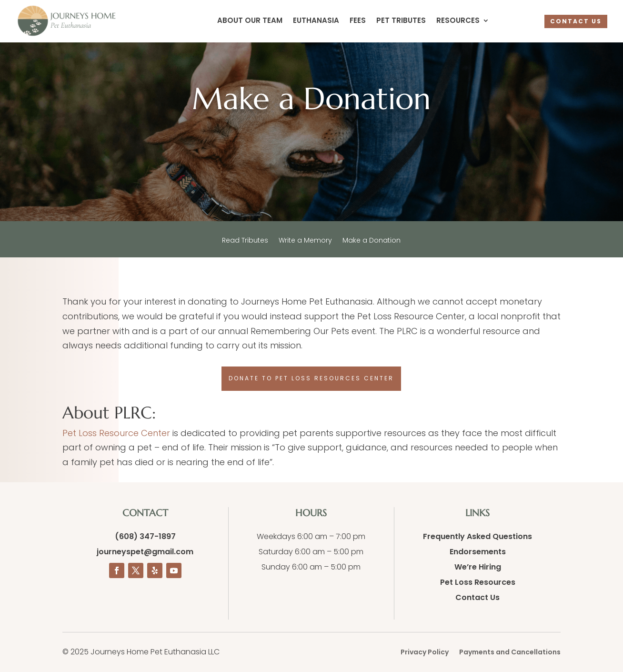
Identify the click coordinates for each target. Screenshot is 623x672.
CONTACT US (576, 21)
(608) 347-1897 (145, 536)
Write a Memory (305, 241)
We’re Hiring (478, 567)
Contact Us (477, 597)
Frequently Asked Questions (477, 536)
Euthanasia (316, 21)
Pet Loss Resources (478, 582)
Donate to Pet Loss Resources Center (311, 378)
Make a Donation (372, 241)
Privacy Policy (425, 653)
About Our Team (250, 21)
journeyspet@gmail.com (145, 552)
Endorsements (478, 552)
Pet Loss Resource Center (116, 433)
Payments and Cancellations (510, 653)
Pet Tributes (401, 21)
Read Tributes (245, 241)
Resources (458, 21)
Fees (358, 21)
